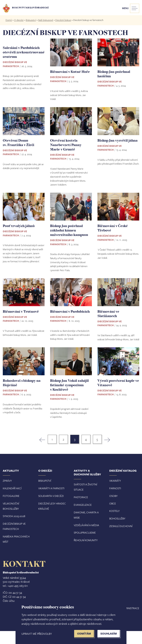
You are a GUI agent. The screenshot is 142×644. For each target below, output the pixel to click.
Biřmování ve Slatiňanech (108, 326)
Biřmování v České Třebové (113, 241)
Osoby (113, 509)
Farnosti (115, 501)
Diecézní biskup (63, 20)
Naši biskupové (46, 20)
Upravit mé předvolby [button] (37, 634)
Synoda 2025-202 (13, 529)
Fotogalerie (11, 509)
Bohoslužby (117, 531)
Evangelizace (83, 518)
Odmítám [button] (84, 634)
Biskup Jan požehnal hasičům (114, 74)
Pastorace (81, 510)
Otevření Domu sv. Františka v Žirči (18, 155)
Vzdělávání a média (86, 538)
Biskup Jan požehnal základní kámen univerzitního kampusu (69, 243)
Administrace (130, 621)
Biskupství (31, 20)
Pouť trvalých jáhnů (19, 239)
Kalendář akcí (12, 501)
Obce (113, 516)
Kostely (114, 524)
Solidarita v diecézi (51, 509)
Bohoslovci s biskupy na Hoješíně (22, 395)
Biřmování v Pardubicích (70, 324)
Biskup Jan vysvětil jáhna (118, 153)
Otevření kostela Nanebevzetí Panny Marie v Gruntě (66, 158)
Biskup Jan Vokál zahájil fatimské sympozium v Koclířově (69, 398)
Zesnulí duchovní (121, 539)
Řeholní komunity (86, 553)
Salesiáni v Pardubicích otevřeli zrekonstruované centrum (24, 76)
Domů (9, 20)
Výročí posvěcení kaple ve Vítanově (118, 395)
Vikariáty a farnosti (51, 501)
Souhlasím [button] (109, 634)
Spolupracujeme (85, 546)
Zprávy (7, 494)
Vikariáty (115, 494)
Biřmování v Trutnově (21, 324)
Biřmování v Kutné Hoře (70, 72)
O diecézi (19, 20)
